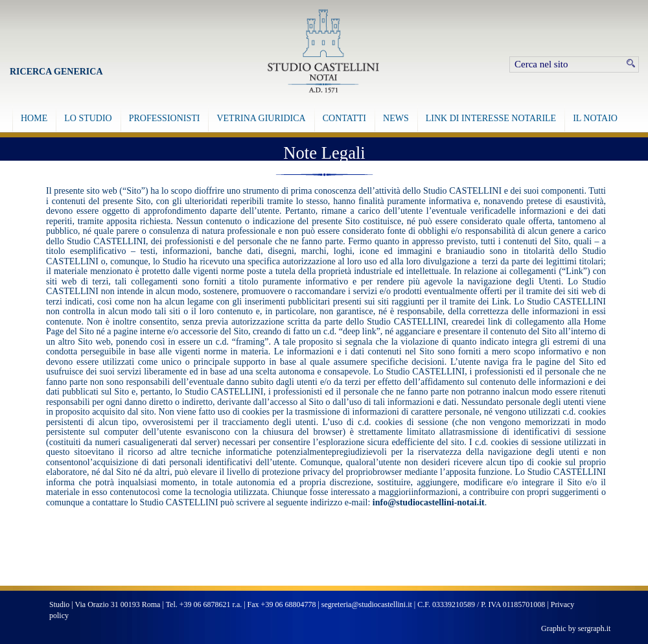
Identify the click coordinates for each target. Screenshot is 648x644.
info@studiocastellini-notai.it (429, 502)
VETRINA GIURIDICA (261, 118)
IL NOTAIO (595, 118)
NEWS (396, 118)
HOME (34, 118)
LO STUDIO (88, 118)
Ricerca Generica (56, 72)
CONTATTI (344, 118)
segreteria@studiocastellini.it (367, 604)
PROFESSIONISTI (165, 118)
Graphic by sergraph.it (576, 628)
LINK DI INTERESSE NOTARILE (491, 118)
